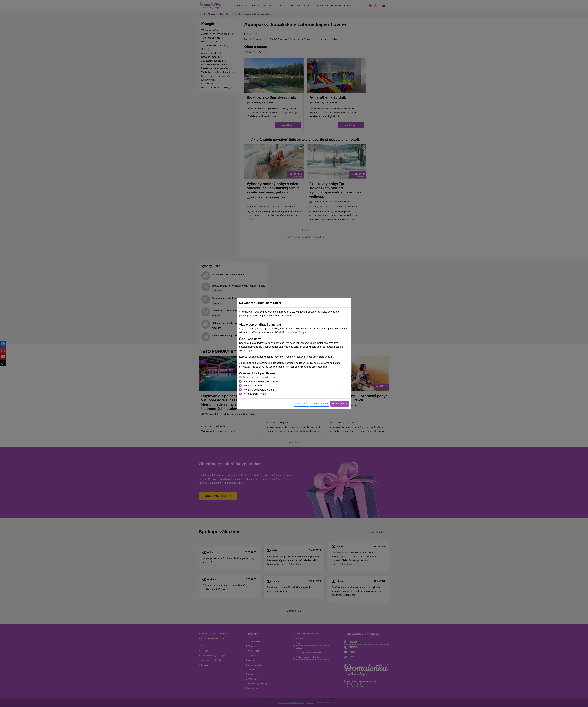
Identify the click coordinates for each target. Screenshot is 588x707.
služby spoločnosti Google (293, 332)
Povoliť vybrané (320, 404)
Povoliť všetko (340, 404)
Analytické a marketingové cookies (261, 381)
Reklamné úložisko (253, 386)
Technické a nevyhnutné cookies (260, 377)
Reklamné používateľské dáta (258, 390)
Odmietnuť (301, 404)
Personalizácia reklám (254, 394)
